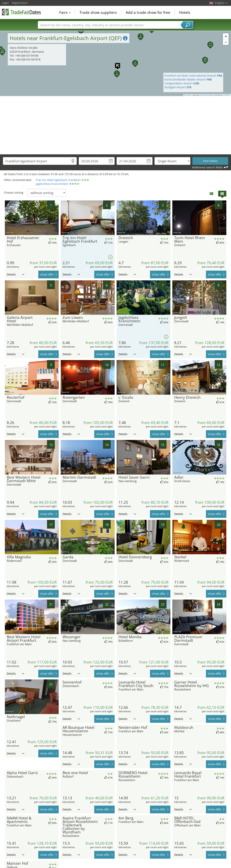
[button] (115, 71)
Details (16, 274)
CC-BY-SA (227, 95)
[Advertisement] (116, 125)
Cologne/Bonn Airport (182, 83)
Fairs (65, 12)
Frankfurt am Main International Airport (193, 76)
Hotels (185, 12)
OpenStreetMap (207, 95)
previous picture (7, 218)
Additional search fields (207, 167)
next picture (56, 218)
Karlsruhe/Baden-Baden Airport (188, 79)
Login (5, 3)
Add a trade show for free (148, 12)
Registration (20, 3)
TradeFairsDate (21, 12)
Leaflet (188, 95)
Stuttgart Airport (178, 87)
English (221, 3)
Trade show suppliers (98, 12)
